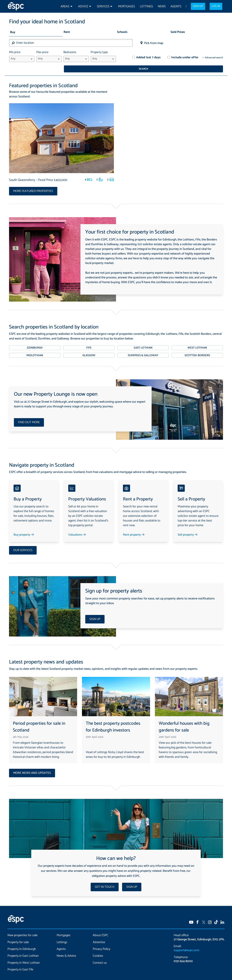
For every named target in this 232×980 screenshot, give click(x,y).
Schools (122, 32)
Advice (83, 7)
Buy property (24, 528)
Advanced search (214, 58)
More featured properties (33, 184)
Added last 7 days (148, 58)
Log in (216, 6)
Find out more (29, 415)
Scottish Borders (197, 348)
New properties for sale (23, 928)
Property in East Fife (20, 963)
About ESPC (100, 928)
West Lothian (197, 341)
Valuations (77, 528)
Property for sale (18, 935)
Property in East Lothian (23, 949)
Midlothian (35, 348)
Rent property (134, 528)
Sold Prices (178, 32)
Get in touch (105, 880)
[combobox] (71, 43)
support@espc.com (186, 943)
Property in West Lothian (24, 956)
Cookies (98, 949)
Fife (89, 341)
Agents (176, 7)
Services (103, 7)
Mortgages (127, 7)
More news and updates (32, 766)
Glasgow (89, 348)
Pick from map (154, 43)
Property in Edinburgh (22, 942)
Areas (65, 7)
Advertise (99, 935)
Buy (13, 32)
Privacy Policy (101, 942)
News (162, 7)
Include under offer (185, 58)
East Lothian (143, 341)
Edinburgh (35, 341)
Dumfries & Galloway (143, 348)
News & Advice (66, 949)
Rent (67, 32)
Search (198, 44)
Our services (23, 543)
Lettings (146, 7)
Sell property (188, 528)
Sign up (198, 6)
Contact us (100, 956)
